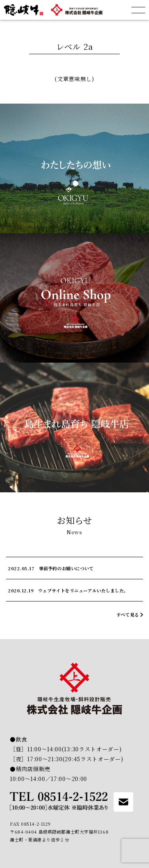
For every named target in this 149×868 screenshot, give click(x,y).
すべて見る (128, 615)
